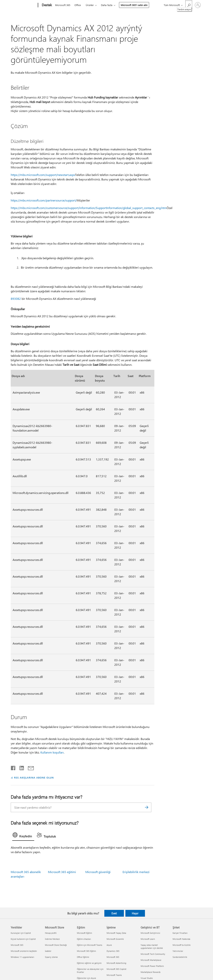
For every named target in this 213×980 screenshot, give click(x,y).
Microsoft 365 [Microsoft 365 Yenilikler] (17, 945)
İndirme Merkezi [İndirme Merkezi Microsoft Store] (52, 939)
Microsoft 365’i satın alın (134, 5)
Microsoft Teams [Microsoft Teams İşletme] (114, 975)
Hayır (135, 913)
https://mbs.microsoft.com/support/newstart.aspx (43, 175)
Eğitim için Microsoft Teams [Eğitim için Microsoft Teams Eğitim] (90, 945)
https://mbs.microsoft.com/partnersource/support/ (44, 200)
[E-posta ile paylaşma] (29, 767)
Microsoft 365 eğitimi (62, 872)
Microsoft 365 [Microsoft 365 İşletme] (113, 957)
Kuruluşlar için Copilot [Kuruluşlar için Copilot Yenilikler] (21, 933)
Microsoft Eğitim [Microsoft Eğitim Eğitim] (84, 933)
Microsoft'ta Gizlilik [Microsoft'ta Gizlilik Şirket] (182, 945)
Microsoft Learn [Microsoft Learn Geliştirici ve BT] (148, 939)
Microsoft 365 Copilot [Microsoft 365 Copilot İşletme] (116, 969)
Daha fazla (107, 5)
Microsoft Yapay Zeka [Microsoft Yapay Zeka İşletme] (116, 933)
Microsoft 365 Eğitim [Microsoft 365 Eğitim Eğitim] (86, 951)
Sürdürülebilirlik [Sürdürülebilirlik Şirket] (180, 957)
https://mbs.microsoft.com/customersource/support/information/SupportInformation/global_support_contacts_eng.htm (89, 208)
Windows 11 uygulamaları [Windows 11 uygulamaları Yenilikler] (22, 957)
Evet (114, 913)
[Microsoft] (24, 5)
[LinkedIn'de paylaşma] (20, 767)
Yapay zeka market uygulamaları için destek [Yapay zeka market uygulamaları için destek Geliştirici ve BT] (152, 946)
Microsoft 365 (63, 5)
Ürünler (90, 5)
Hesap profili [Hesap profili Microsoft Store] (51, 933)
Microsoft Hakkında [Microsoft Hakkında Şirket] (181, 939)
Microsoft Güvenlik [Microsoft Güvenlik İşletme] (115, 939)
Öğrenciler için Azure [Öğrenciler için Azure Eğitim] (86, 978)
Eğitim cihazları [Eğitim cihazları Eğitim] (84, 939)
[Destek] (46, 5)
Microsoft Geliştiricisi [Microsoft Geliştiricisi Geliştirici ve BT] (150, 933)
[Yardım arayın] (189, 5)
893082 (16, 299)
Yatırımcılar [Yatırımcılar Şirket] (178, 951)
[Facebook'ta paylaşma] (13, 767)
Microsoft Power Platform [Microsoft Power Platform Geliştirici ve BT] (152, 966)
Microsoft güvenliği (98, 872)
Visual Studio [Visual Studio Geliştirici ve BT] (147, 978)
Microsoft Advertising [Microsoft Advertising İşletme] (116, 963)
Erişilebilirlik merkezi (136, 872)
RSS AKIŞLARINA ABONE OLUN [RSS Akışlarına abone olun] (34, 777)
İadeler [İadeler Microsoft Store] (48, 951)
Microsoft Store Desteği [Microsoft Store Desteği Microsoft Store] (56, 945)
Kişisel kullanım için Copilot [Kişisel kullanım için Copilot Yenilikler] (23, 939)
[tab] (23, 836)
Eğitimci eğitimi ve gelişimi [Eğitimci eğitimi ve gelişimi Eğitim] (89, 963)
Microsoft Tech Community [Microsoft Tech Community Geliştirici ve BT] (153, 954)
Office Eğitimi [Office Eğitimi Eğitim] (83, 957)
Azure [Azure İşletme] (109, 945)
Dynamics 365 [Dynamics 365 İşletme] (113, 951)
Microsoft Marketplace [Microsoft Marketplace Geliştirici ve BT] (151, 960)
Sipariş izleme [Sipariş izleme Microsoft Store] (51, 957)
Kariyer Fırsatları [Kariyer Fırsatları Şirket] (180, 933)
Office (78, 5)
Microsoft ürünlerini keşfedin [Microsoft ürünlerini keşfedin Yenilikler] (24, 951)
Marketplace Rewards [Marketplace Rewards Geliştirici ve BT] (151, 972)
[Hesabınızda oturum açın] (198, 5)
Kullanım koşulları (52, 752)
